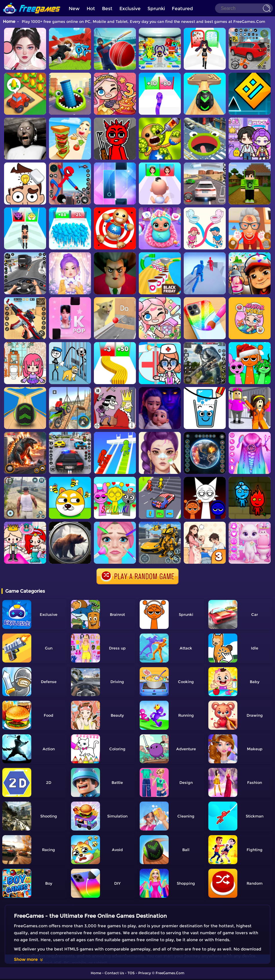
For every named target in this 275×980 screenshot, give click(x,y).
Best (107, 9)
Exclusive (130, 9)
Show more (29, 959)
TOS (131, 973)
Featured (182, 9)
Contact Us (114, 973)
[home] (32, 2)
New (74, 9)
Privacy (145, 973)
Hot (91, 9)
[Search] (244, 8)
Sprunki (156, 9)
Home (9, 21)
